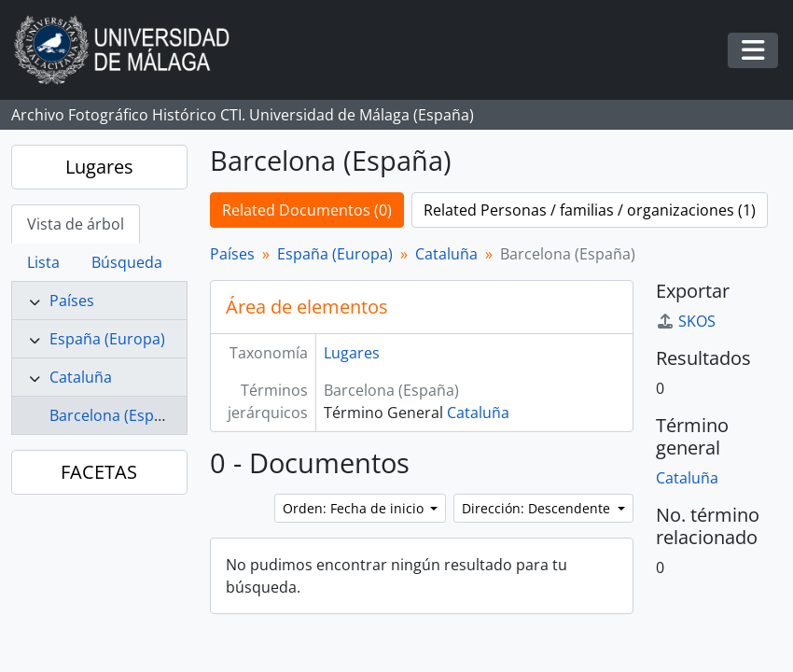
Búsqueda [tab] (127, 262)
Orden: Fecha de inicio (355, 508)
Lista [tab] (43, 262)
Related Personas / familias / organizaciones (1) (590, 210)
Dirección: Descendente (538, 508)
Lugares (99, 167)
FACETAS (99, 472)
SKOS (686, 321)
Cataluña (81, 377)
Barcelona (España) (117, 415)
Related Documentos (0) (307, 210)
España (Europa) (107, 339)
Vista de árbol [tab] (76, 224)
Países (72, 301)
